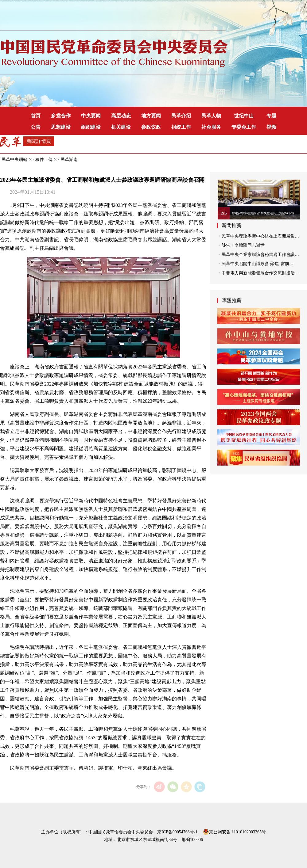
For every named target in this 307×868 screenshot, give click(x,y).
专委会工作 (244, 127)
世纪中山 (244, 116)
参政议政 (151, 127)
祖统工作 (181, 127)
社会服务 (211, 127)
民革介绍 (181, 116)
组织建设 (91, 127)
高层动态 (121, 116)
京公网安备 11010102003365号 (234, 831)
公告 (36, 127)
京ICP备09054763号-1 (177, 832)
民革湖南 (69, 160)
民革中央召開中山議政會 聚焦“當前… (258, 264)
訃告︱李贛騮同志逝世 (243, 245)
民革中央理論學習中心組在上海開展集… (260, 236)
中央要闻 (91, 116)
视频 (271, 127)
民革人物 (211, 116)
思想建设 (61, 127)
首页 (36, 116)
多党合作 (61, 116)
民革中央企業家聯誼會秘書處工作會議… (260, 255)
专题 (271, 116)
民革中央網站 (14, 160)
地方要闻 (151, 116)
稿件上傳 (44, 160)
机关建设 (121, 127)
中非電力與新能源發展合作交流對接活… (260, 273)
